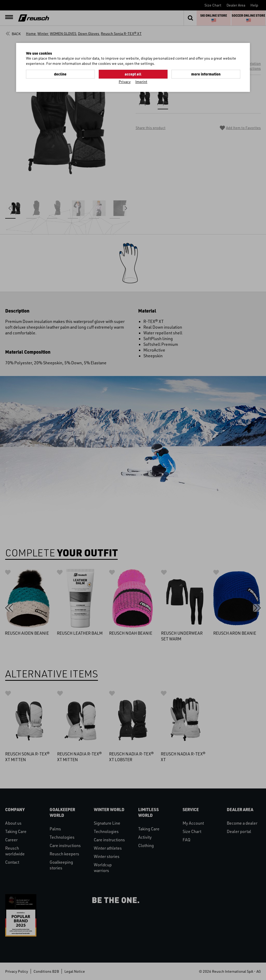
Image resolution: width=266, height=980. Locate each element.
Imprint (141, 82)
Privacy (125, 82)
